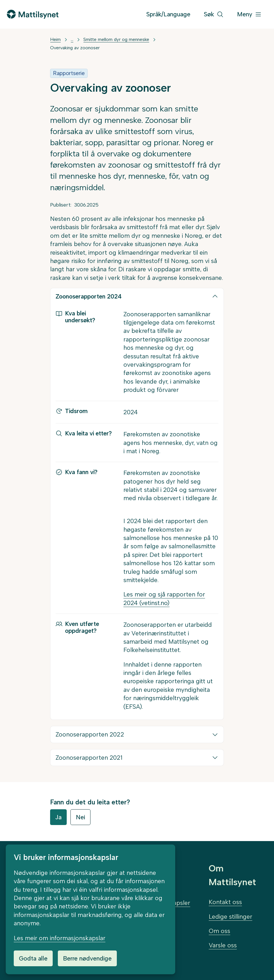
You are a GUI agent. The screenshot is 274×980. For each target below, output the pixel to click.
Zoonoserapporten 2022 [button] (90, 734)
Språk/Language (168, 14)
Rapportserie (69, 73)
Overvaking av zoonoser (75, 48)
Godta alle (33, 958)
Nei (80, 817)
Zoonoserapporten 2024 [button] (89, 296)
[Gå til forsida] (33, 14)
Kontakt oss (225, 902)
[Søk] (214, 14)
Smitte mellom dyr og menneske (116, 39)
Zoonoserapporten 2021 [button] (89, 758)
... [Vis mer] (72, 39)
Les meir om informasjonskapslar (60, 938)
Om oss (219, 931)
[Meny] (249, 14)
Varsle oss (223, 945)
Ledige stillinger (230, 917)
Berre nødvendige (87, 958)
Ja (58, 817)
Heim (55, 39)
